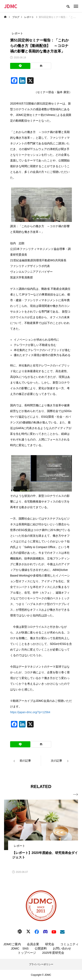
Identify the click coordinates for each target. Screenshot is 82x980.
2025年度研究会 (53, 953)
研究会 (50, 944)
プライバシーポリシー (41, 964)
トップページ (27, 953)
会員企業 (33, 944)
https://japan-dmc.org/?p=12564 (30, 712)
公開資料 (41, 948)
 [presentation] (76, 795)
